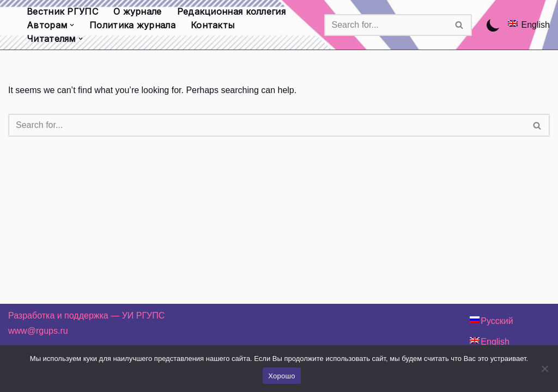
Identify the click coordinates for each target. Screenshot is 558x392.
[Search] (386, 25)
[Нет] (544, 369)
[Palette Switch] (493, 25)
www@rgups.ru (38, 331)
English (536, 25)
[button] (72, 25)
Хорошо (281, 376)
